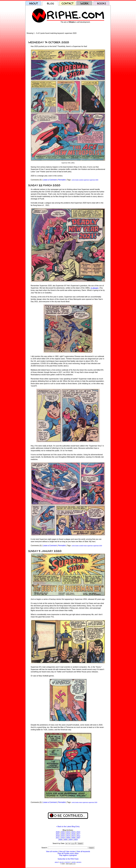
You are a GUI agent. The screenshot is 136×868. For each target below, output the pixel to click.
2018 (73, 834)
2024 (68, 832)
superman (86, 180)
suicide (81, 180)
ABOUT (57, 863)
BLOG (62, 863)
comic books (75, 180)
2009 (68, 838)
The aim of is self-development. (75, 22)
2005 (65, 840)
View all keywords (83, 852)
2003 (76, 840)
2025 (63, 832)
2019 (68, 834)
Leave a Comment (50, 180)
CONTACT (68, 863)
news (85, 546)
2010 (63, 838)
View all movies (52, 852)
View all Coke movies (67, 852)
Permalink (62, 180)
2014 (68, 836)
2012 (78, 836)
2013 (73, 836)
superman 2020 (94, 180)
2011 (58, 838)
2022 (78, 832)
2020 (63, 834)
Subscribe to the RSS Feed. (68, 859)
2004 (71, 840)
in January (95, 288)
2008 (73, 838)
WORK (74, 863)
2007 (78, 838)
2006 (60, 840)
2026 (58, 832)
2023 (73, 832)
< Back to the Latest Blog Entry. (68, 827)
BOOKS (79, 863)
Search (80, 844)
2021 (58, 834)
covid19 (81, 546)
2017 (78, 834)
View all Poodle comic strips (68, 854)
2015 (63, 836)
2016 (58, 836)
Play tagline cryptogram (68, 856)
